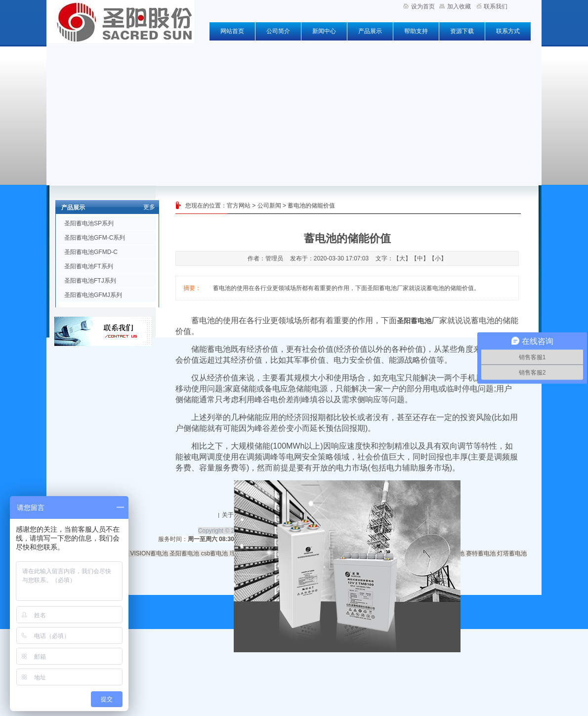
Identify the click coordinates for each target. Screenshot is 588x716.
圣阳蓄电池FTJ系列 (90, 281)
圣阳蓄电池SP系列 (89, 223)
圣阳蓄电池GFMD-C (91, 252)
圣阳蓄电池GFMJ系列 (93, 295)
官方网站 (239, 206)
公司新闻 (269, 206)
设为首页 (419, 6)
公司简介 (278, 31)
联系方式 (508, 31)
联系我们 (492, 6)
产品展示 (370, 31)
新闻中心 (324, 31)
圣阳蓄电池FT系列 (89, 266)
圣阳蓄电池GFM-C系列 (95, 238)
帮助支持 (416, 31)
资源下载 (462, 31)
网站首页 (232, 31)
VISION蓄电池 (149, 553)
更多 (149, 207)
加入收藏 (455, 6)
